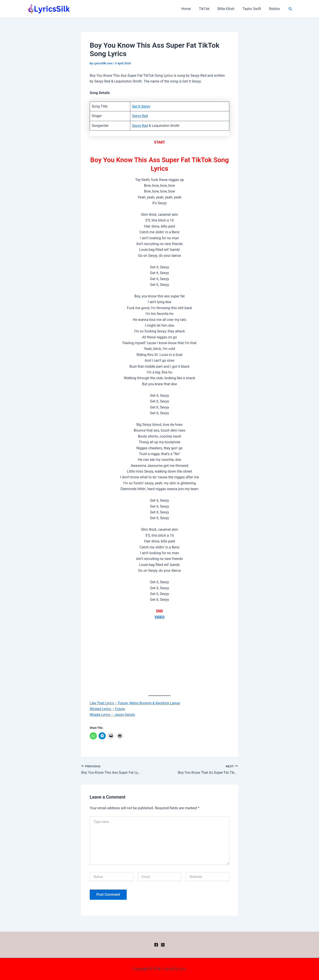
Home (191, 9)
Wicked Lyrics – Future (108, 709)
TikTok (208, 9)
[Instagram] (163, 945)
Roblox (275, 9)
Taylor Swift (253, 9)
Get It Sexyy (141, 106)
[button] (290, 9)
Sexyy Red (140, 116)
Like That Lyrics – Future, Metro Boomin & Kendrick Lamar (135, 703)
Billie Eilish (229, 9)
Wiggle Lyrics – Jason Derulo (113, 715)
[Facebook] (156, 945)
